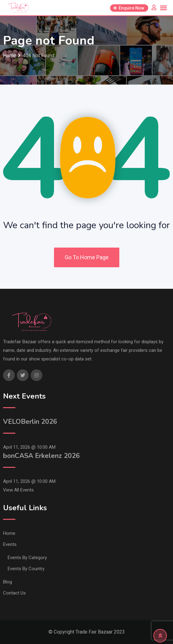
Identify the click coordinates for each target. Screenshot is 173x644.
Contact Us (14, 593)
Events (10, 544)
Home (9, 533)
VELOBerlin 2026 (30, 422)
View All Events (18, 490)
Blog (8, 582)
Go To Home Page (87, 257)
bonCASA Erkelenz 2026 (41, 456)
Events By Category (27, 558)
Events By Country (26, 569)
